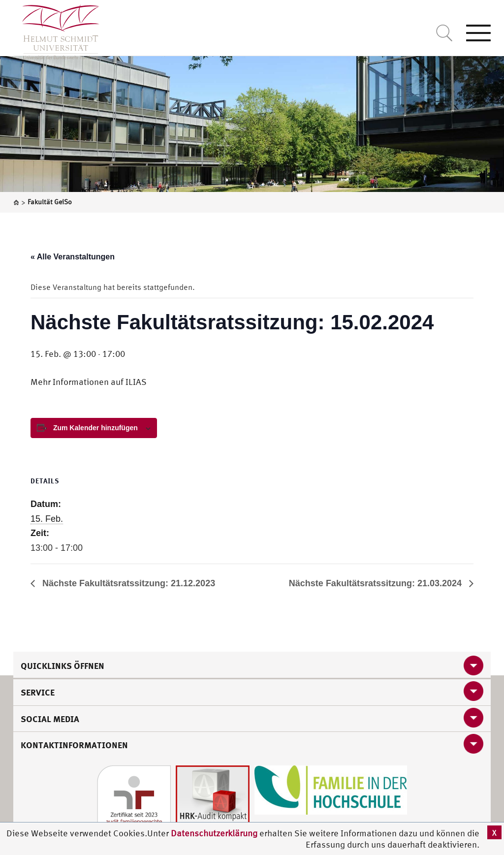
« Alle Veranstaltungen (73, 257)
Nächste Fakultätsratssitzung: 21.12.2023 (127, 583)
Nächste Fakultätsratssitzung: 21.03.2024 (377, 583)
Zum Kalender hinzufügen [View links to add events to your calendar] (95, 428)
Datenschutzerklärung (214, 833)
